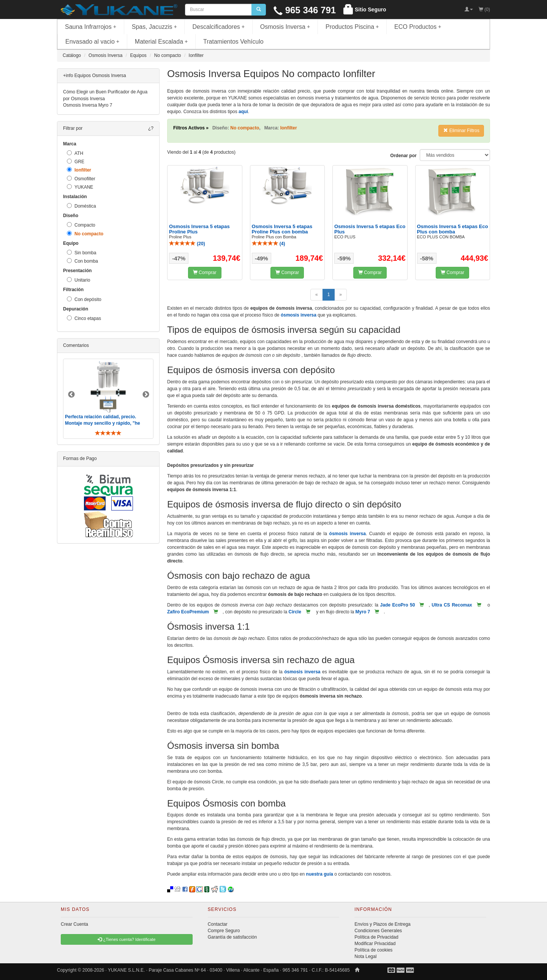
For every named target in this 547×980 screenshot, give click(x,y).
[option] (108, 399)
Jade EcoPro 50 (398, 605)
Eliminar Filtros (461, 131)
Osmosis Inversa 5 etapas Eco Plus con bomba (453, 229)
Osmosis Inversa (285, 27)
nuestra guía (320, 874)
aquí (243, 112)
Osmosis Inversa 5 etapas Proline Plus (199, 229)
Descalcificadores (218, 27)
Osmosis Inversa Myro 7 (88, 105)
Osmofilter (81, 179)
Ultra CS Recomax (452, 605)
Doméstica (81, 206)
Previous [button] (71, 395)
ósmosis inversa (299, 315)
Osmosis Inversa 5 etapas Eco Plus (370, 229)
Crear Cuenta (74, 924)
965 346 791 (305, 10)
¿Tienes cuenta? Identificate (126, 939)
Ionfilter (79, 170)
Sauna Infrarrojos (91, 27)
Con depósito (84, 299)
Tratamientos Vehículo (233, 42)
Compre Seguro (224, 931)
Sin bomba (81, 253)
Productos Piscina (352, 27)
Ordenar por (403, 156)
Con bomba (82, 261)
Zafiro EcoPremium (188, 612)
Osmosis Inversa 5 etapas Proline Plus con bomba (282, 229)
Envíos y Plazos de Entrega (382, 924)
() (187, 244)
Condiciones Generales (378, 931)
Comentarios (76, 345)
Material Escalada (161, 42)
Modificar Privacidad (375, 944)
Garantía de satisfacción (232, 937)
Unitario (78, 280)
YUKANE (80, 187)
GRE (76, 161)
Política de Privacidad (376, 937)
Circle (295, 612)
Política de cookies (373, 950)
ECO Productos (418, 27)
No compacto (85, 234)
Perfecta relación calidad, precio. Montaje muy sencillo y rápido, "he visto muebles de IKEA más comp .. (103, 423)
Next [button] (146, 395)
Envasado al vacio (92, 42)
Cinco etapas (84, 318)
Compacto (81, 225)
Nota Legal (365, 956)
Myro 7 (363, 612)
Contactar (218, 924)
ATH (75, 153)
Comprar (205, 273)
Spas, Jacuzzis (154, 27)
